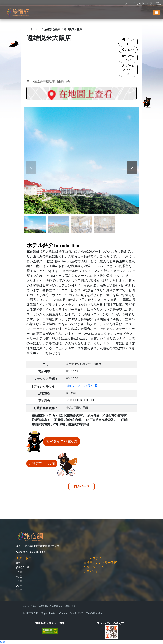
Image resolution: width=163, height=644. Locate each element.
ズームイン (128, 58)
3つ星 (19, 581)
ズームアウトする (128, 70)
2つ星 (19, 586)
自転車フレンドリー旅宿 (100, 563)
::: (122, 3)
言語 (158, 3)
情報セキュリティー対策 (50, 623)
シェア (127, 50)
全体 (18, 563)
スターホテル (25, 558)
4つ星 (19, 577)
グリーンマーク (94, 567)
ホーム (129, 3)
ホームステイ (93, 558)
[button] (132, 167)
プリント (128, 42)
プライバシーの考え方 (110, 623)
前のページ (81, 486)
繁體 (3, 642)
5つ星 (19, 572)
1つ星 (19, 590)
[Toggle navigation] (157, 12)
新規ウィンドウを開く (82, 386)
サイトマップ (144, 3)
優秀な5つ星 (23, 567)
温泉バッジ (91, 572)
